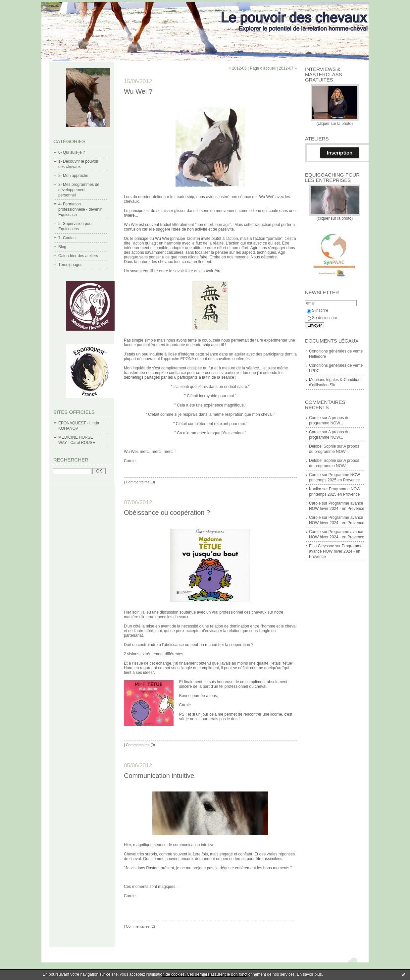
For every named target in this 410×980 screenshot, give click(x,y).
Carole (315, 418)
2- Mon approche (73, 176)
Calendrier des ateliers (78, 256)
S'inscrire (317, 310)
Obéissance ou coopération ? (167, 513)
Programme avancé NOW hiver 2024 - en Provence (336, 551)
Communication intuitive (159, 776)
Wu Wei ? (138, 91)
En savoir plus (309, 974)
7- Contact (67, 238)
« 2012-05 (238, 68)
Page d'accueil (263, 68)
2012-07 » (288, 68)
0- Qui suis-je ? (72, 152)
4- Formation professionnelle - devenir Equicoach (80, 209)
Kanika (315, 489)
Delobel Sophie (322, 446)
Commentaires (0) (140, 482)
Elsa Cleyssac (321, 546)
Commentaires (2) (140, 926)
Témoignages (70, 265)
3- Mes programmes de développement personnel (79, 190)
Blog (62, 247)
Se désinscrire (322, 318)
